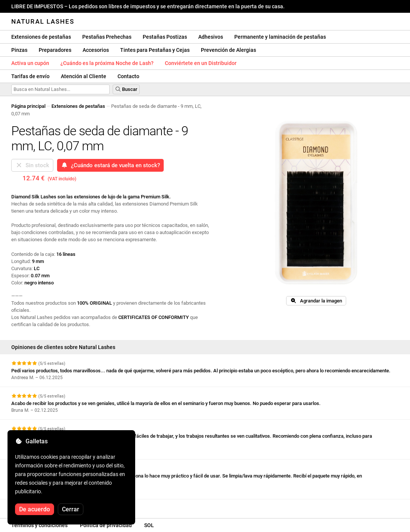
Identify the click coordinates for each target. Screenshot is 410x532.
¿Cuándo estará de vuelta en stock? (110, 165)
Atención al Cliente (84, 76)
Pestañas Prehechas (107, 37)
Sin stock (32, 165)
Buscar (126, 89)
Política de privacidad (106, 525)
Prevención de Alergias (228, 50)
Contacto (128, 76)
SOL (149, 525)
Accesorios (96, 50)
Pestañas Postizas (165, 37)
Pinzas (19, 50)
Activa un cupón (30, 63)
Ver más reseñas (34, 506)
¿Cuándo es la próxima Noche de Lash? (107, 63)
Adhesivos (211, 37)
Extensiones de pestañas (41, 37)
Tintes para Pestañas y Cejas (155, 50)
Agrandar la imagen (316, 301)
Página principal (28, 106)
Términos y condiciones (39, 525)
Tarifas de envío (30, 76)
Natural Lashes (43, 21)
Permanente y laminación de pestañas (280, 37)
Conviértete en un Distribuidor (201, 63)
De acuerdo (35, 509)
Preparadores (55, 50)
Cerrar (71, 509)
